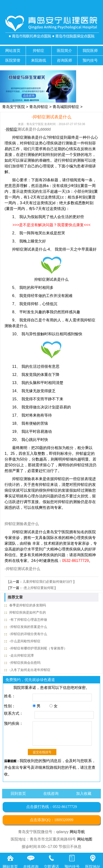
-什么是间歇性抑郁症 (25, 641)
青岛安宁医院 (14, 107)
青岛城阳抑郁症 (66, 107)
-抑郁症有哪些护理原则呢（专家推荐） (38, 648)
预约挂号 (90, 60)
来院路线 (39, 60)
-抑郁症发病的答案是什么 (28, 627)
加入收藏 (84, 794)
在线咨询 (51, 794)
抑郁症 (39, 51)
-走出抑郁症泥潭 (22, 655)
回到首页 (18, 794)
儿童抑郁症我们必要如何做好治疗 (48, 582)
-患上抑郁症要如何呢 (38, 588)
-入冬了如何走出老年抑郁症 (30, 670)
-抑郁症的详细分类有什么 (28, 634)
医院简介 (64, 51)
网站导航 (77, 832)
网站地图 (85, 839)
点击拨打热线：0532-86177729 (51, 807)
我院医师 (90, 51)
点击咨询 (29, 96)
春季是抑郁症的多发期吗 (28, 605)
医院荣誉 (13, 60)
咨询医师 (64, 60)
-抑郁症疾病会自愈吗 (25, 663)
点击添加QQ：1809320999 (51, 820)
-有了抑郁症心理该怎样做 (28, 620)
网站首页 (13, 51)
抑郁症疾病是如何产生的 (28, 612)
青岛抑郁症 (39, 107)
